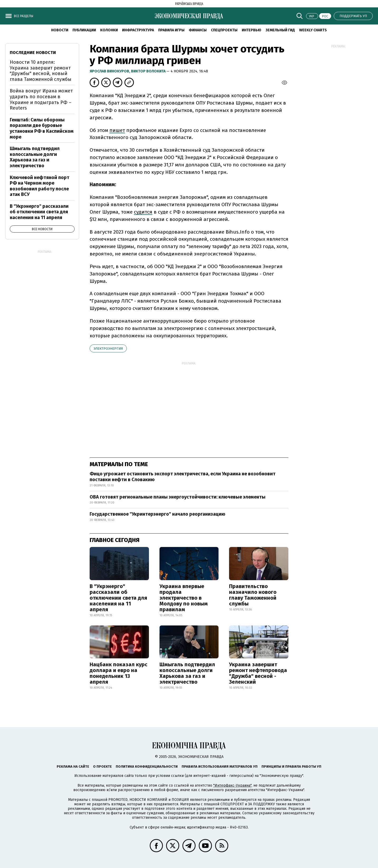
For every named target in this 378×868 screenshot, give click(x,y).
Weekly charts (313, 30)
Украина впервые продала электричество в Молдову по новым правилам (184, 598)
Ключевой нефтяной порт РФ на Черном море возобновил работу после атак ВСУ (40, 186)
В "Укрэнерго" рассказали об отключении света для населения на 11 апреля (118, 598)
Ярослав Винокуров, (110, 71)
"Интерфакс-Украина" (232, 785)
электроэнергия (108, 349)
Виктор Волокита (149, 71)
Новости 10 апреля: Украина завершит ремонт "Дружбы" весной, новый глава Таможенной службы (41, 71)
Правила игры (171, 30)
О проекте (102, 766)
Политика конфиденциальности (147, 766)
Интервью (251, 30)
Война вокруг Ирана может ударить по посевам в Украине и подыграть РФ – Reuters (41, 99)
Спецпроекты (224, 30)
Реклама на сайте (73, 766)
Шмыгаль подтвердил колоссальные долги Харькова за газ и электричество (187, 673)
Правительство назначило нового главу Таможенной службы (253, 595)
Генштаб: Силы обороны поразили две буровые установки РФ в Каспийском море (42, 128)
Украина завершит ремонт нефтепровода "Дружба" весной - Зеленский (258, 673)
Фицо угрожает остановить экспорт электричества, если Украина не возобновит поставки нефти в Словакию (183, 477)
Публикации (84, 30)
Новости (60, 30)
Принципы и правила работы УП (291, 766)
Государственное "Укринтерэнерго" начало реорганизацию (157, 514)
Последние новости (33, 53)
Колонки (109, 30)
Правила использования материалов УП (220, 766)
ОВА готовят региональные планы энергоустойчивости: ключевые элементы (178, 497)
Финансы (198, 30)
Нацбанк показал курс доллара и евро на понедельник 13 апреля (118, 673)
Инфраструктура (138, 30)
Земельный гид (280, 30)
